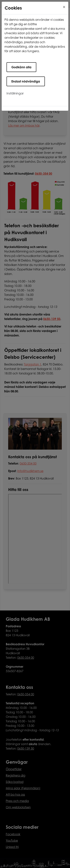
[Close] (64, 7)
